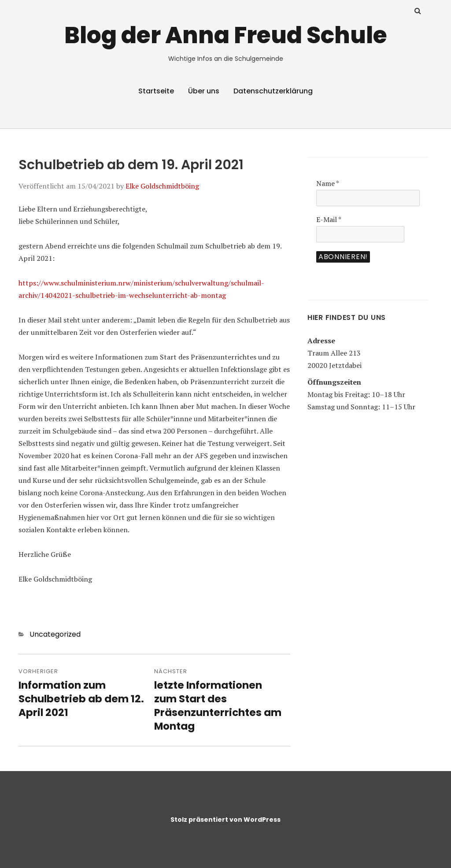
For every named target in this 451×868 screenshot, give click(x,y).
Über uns (204, 91)
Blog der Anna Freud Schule (226, 35)
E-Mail (329, 219)
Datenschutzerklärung (273, 91)
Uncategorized (55, 634)
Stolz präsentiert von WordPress (225, 820)
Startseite (156, 91)
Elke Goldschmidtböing (162, 186)
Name (328, 183)
